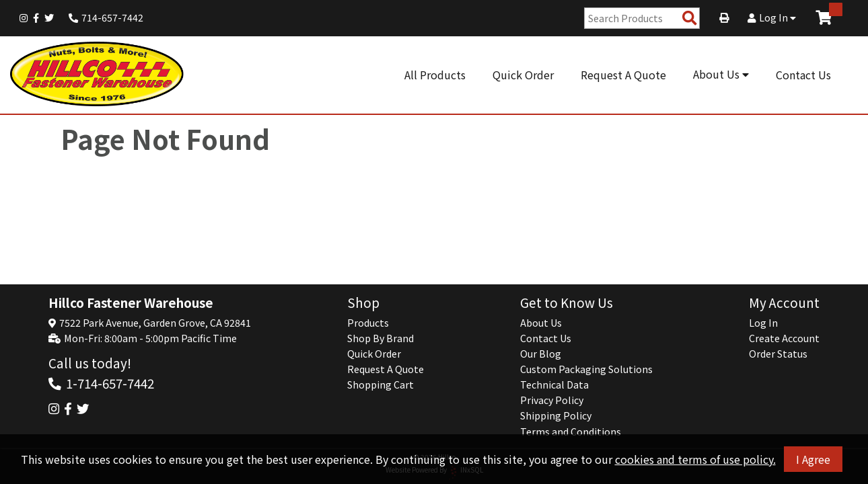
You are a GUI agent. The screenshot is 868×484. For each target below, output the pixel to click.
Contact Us (803, 75)
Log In (772, 17)
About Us (721, 74)
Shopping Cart (381, 385)
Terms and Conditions (571, 432)
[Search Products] (690, 18)
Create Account (784, 338)
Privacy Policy (552, 400)
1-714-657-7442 (110, 383)
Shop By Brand (381, 338)
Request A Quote (623, 75)
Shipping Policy (556, 415)
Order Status (778, 354)
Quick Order (523, 75)
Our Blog (541, 354)
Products (368, 323)
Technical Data (554, 385)
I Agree (813, 459)
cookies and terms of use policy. (695, 459)
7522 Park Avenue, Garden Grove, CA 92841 (155, 323)
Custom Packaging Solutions (586, 369)
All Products (435, 75)
